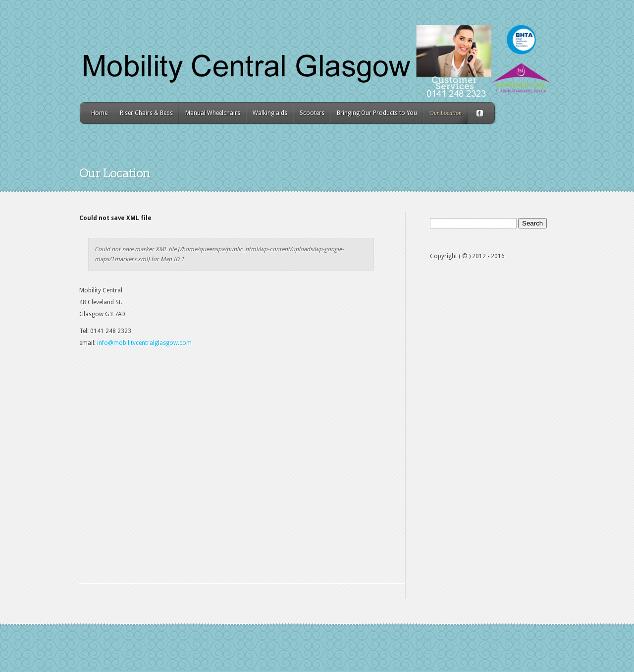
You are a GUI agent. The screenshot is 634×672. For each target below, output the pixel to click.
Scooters (312, 113)
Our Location (446, 113)
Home (99, 113)
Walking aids (270, 113)
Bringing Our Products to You (377, 113)
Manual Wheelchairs (213, 113)
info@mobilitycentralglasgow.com (144, 343)
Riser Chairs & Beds (146, 113)
